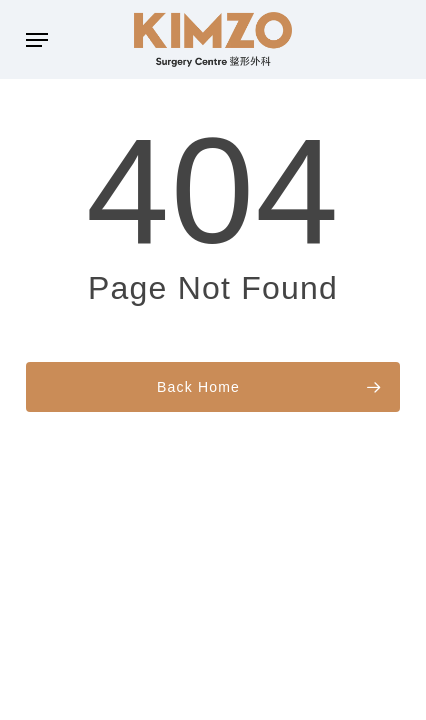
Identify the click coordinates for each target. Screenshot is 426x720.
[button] (37, 40)
